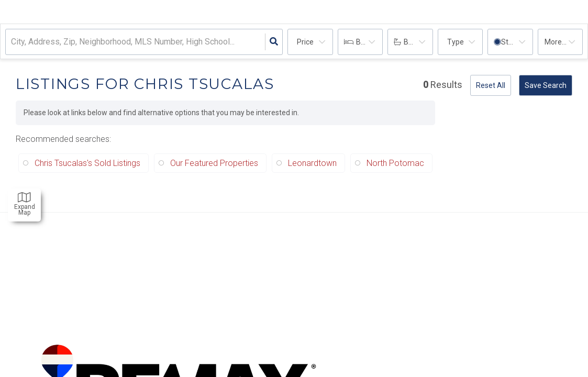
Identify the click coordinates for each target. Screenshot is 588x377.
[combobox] (12, 42)
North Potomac (395, 163)
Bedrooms (370, 42)
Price (305, 42)
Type (456, 42)
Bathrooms (418, 42)
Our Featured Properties (214, 163)
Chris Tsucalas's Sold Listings (87, 163)
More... (556, 42)
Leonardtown (312, 163)
